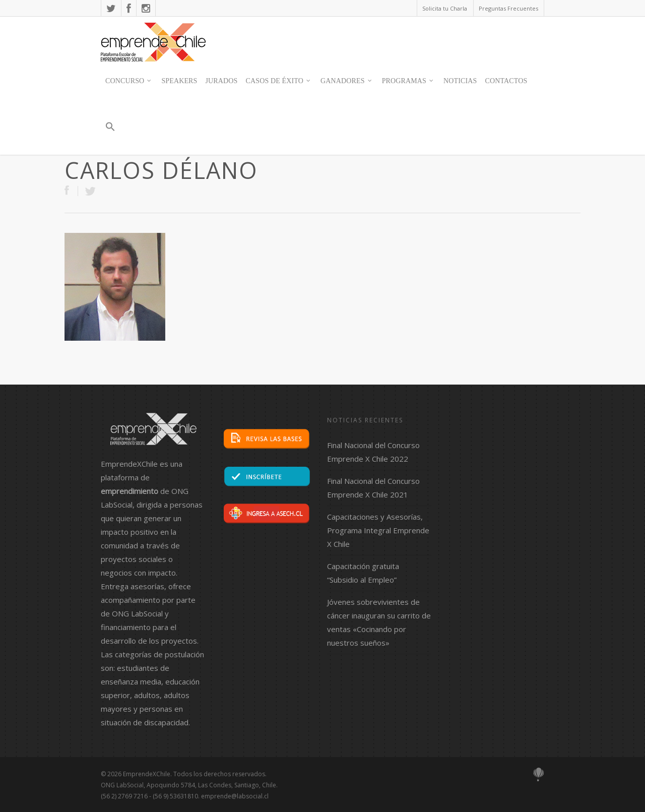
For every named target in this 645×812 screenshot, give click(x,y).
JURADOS (222, 81)
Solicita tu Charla (445, 8)
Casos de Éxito (279, 81)
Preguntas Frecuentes (508, 8)
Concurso (129, 81)
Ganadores (347, 81)
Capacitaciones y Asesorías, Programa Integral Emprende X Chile (378, 530)
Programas (408, 81)
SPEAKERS (179, 81)
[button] (110, 131)
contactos (506, 81)
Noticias (460, 81)
